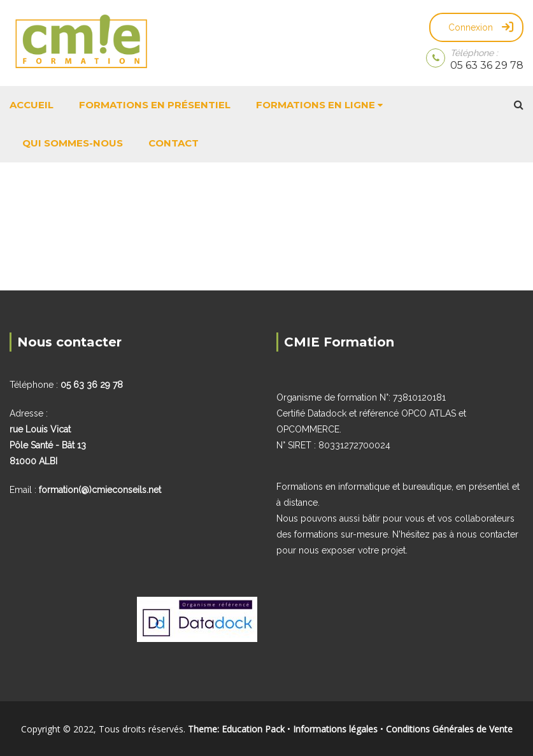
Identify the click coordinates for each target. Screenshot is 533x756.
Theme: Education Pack (236, 729)
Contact (174, 143)
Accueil (32, 105)
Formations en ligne (316, 105)
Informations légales (335, 729)
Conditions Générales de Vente (449, 729)
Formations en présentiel (155, 105)
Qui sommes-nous (73, 143)
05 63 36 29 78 (487, 65)
